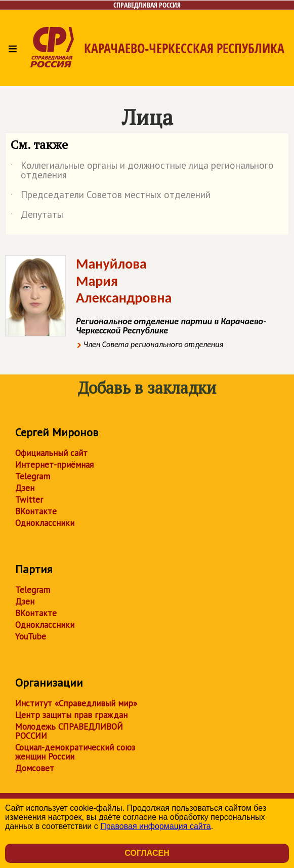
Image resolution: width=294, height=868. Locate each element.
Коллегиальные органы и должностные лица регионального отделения (142, 171)
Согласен (147, 853)
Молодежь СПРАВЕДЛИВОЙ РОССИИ (69, 731)
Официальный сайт (51, 453)
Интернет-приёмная (54, 465)
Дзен (25, 488)
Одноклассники (45, 523)
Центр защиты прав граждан (71, 715)
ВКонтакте (36, 511)
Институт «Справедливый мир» (76, 703)
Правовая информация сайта (156, 826)
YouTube (31, 636)
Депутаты (37, 216)
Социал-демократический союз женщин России (75, 752)
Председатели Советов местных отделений (111, 197)
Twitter (29, 500)
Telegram (33, 476)
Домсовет (35, 768)
